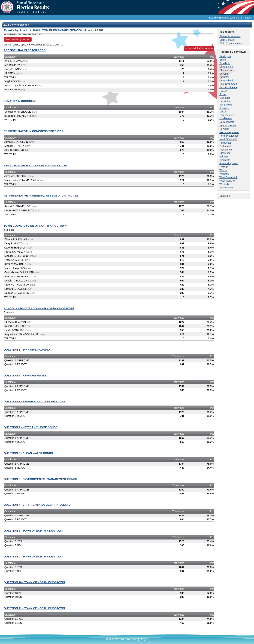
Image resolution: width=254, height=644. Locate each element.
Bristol (223, 60)
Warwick (224, 174)
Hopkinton (225, 101)
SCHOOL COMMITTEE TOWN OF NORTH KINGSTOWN (39, 308)
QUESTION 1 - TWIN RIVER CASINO (27, 350)
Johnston (224, 108)
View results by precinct (18, 39)
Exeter (223, 91)
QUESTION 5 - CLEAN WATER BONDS (28, 453)
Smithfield (225, 160)
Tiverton (224, 167)
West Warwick (227, 181)
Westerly (224, 184)
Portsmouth (226, 146)
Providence (226, 150)
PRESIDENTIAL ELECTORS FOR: (25, 50)
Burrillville (225, 63)
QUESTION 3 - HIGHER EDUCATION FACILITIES (34, 401)
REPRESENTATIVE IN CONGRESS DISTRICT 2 (33, 131)
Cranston (224, 77)
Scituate (224, 157)
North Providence (229, 136)
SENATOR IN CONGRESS (20, 101)
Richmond (225, 153)
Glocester (225, 98)
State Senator (227, 40)
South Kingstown (229, 163)
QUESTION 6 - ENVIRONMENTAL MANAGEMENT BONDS (40, 479)
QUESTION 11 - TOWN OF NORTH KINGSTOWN (34, 608)
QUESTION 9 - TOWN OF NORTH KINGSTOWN (34, 556)
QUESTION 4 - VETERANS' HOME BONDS (31, 427)
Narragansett (227, 122)
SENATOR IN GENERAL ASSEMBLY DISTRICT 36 (35, 165)
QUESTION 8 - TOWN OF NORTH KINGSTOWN (34, 531)
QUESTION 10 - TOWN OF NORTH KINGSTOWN (34, 582)
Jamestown (226, 105)
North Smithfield (228, 139)
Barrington (225, 56)
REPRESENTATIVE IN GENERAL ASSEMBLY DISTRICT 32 (41, 196)
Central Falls (226, 67)
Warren (223, 170)
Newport (224, 129)
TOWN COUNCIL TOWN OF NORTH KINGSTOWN (35, 226)
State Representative (231, 43)
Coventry (224, 74)
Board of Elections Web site (224, 18)
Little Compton (227, 115)
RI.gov (247, 18)
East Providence (228, 87)
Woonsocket (226, 188)
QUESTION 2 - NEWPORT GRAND (25, 375)
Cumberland (226, 81)
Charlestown (226, 70)
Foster (223, 94)
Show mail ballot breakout (199, 48)
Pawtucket (225, 143)
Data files (225, 196)
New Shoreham (228, 125)
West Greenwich (228, 177)
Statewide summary (230, 36)
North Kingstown (229, 132)
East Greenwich (228, 84)
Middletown (226, 118)
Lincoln (223, 112)
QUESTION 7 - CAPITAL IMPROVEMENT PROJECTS (37, 505)
